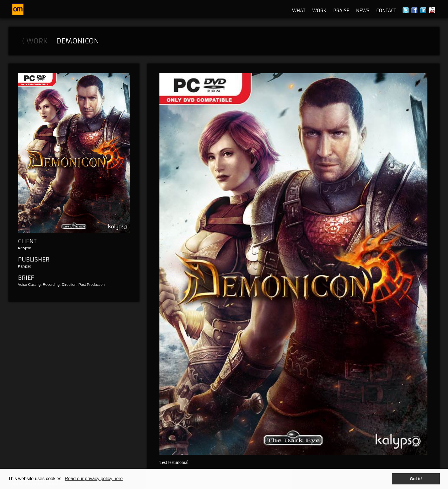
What (299, 11)
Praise (341, 11)
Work (319, 11)
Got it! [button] (416, 479)
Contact (386, 11)
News (363, 11)
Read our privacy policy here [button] (94, 479)
